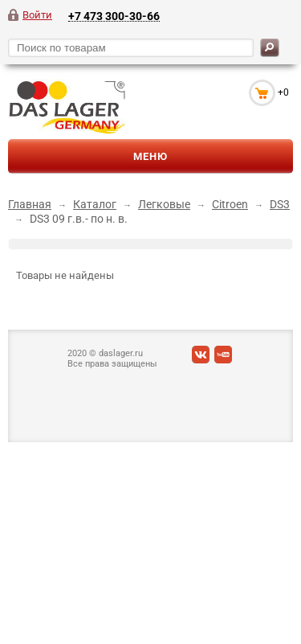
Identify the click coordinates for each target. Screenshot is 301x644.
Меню (150, 156)
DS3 (280, 204)
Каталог (95, 204)
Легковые (164, 204)
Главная (30, 204)
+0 (283, 92)
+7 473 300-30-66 (114, 16)
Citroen (230, 204)
